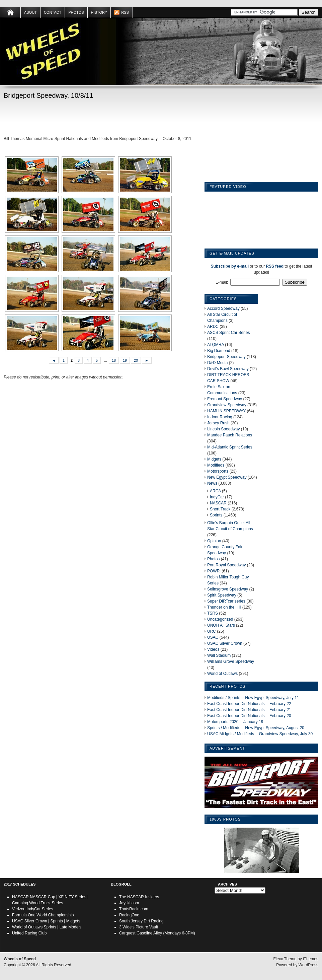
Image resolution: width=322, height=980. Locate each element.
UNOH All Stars (221, 625)
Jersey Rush (218, 423)
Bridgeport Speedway (226, 357)
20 (136, 360)
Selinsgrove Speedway (228, 589)
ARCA (215, 491)
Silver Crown (36, 921)
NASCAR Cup (42, 897)
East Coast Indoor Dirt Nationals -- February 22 (249, 704)
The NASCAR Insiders (139, 897)
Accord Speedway (223, 308)
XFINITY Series (72, 897)
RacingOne (129, 915)
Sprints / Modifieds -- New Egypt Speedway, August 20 (256, 728)
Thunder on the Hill (224, 607)
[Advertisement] (82, 119)
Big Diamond (219, 351)
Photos (76, 12)
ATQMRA (216, 345)
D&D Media (217, 363)
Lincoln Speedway (223, 429)
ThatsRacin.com (134, 909)
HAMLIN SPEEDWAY (226, 411)
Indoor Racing (220, 417)
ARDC (213, 327)
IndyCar (217, 497)
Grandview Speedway (227, 405)
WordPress (308, 965)
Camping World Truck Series (38, 903)
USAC (213, 637)
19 (125, 360)
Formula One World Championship (43, 915)
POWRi (214, 571)
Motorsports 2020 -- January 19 (235, 722)
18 (114, 360)
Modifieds (216, 465)
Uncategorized (220, 619)
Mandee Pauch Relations (230, 435)
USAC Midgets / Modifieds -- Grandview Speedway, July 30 (260, 734)
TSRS (213, 613)
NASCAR (218, 503)
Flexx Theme (285, 959)
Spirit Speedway (222, 595)
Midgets (214, 459)
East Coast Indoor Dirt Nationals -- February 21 (249, 710)
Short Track (220, 509)
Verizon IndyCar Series (33, 909)
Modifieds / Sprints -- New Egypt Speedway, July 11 (253, 698)
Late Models (70, 927)
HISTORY (99, 12)
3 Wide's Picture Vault (139, 927)
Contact (53, 12)
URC (212, 631)
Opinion (214, 541)
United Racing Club (29, 933)
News (212, 483)
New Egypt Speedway (227, 477)
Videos (213, 649)
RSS (125, 12)
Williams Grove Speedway (231, 661)
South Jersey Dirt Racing (141, 921)
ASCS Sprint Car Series (228, 333)
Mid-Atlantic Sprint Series (230, 447)
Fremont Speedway (225, 399)
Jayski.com (129, 903)
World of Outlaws (222, 674)
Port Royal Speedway (226, 565)
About (30, 12)
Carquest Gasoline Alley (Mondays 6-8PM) (157, 933)
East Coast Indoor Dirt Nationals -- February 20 (249, 716)
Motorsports (218, 471)
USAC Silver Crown (225, 643)
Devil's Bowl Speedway (228, 369)
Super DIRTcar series (226, 601)
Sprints (216, 515)
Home (11, 12)
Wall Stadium (219, 655)
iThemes (311, 959)
